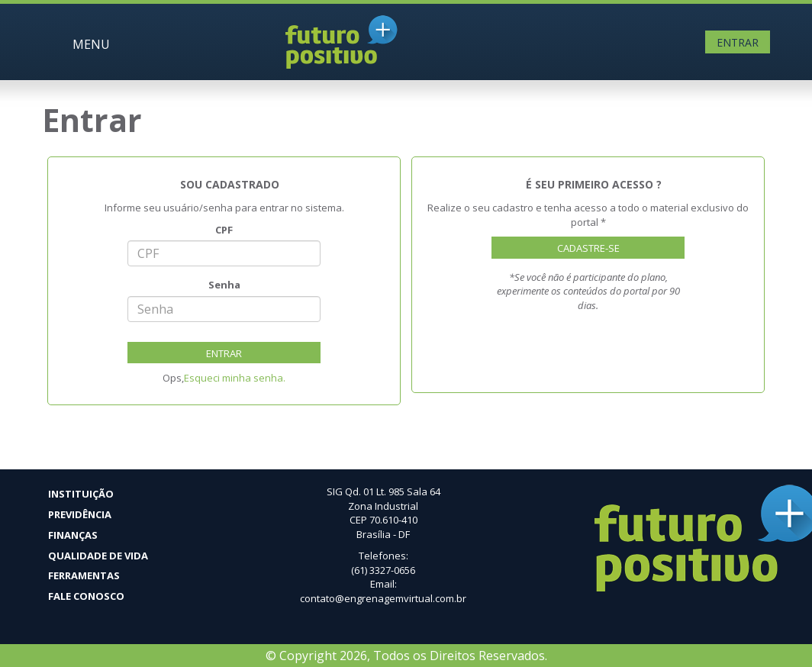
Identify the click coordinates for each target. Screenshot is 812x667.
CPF (224, 230)
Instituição (81, 494)
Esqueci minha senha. (235, 378)
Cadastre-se (588, 248)
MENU (91, 44)
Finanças (73, 535)
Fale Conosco (86, 596)
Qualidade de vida (98, 556)
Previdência (80, 514)
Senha (224, 285)
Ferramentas (84, 575)
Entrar (738, 42)
